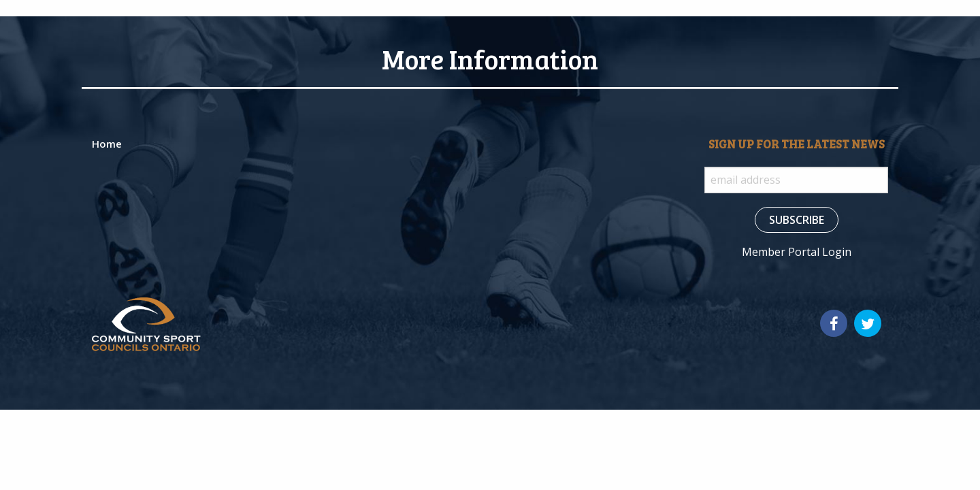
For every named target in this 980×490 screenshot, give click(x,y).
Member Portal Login (797, 252)
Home (107, 144)
